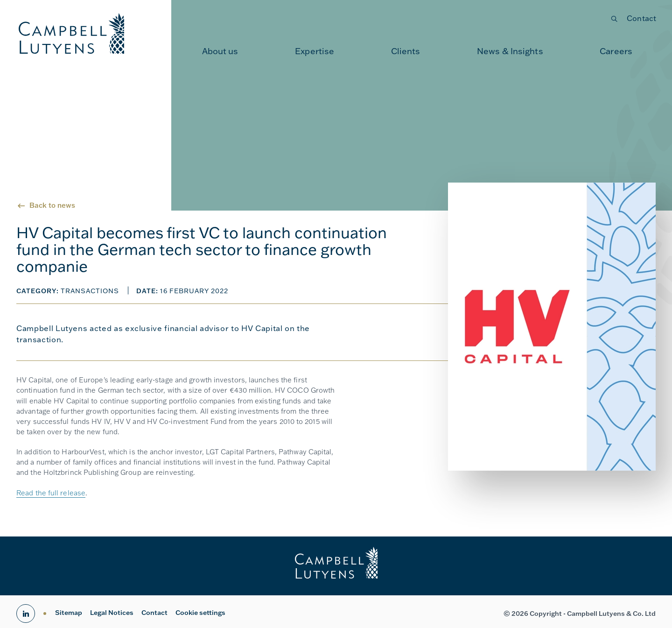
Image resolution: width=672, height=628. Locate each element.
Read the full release (51, 493)
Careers (616, 51)
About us (220, 51)
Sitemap (69, 613)
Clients (406, 51)
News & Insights (510, 51)
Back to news (52, 205)
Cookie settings (200, 613)
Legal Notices (112, 613)
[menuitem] (220, 51)
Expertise (315, 51)
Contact (641, 18)
